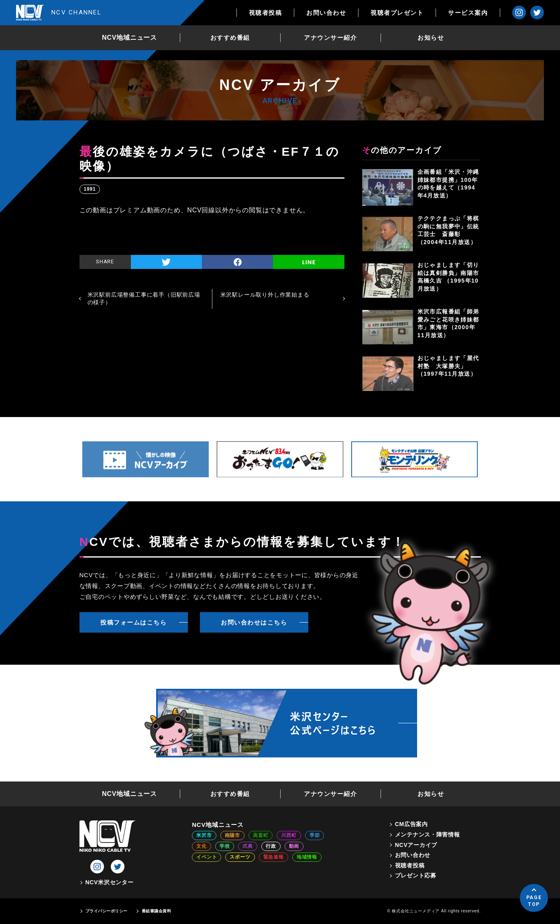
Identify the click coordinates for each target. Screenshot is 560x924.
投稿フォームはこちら (133, 622)
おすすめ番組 (230, 38)
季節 (315, 835)
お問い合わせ (326, 13)
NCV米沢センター (110, 882)
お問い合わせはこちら (254, 622)
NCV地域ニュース (129, 38)
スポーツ (240, 857)
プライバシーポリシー (107, 911)
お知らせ (431, 38)
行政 (271, 846)
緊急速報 (274, 857)
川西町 (289, 835)
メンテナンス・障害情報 (428, 834)
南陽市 (232, 835)
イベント (207, 857)
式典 (248, 846)
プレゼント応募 (416, 875)
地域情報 (307, 857)
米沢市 (204, 835)
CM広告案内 (411, 824)
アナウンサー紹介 (330, 38)
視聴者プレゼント (397, 13)
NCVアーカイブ (416, 845)
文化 (202, 846)
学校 (225, 846)
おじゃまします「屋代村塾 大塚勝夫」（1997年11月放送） (448, 366)
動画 (294, 846)
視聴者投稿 (266, 13)
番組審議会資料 (157, 911)
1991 (90, 189)
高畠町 (261, 835)
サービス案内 (468, 13)
